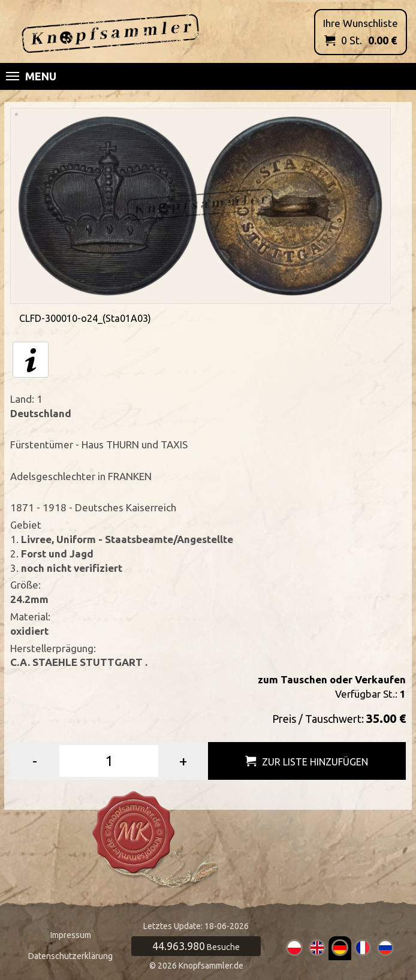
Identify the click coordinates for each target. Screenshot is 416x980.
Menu (31, 76)
